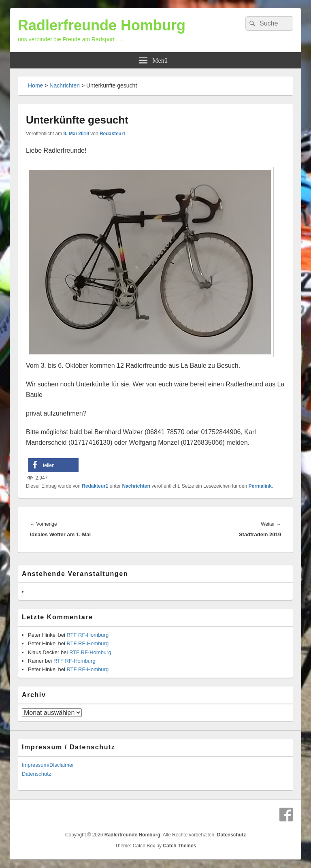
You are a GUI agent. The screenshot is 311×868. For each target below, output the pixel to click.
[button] (53, 465)
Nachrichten (65, 85)
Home (35, 85)
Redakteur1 (113, 134)
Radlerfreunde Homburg (102, 25)
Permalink (260, 486)
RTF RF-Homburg (87, 635)
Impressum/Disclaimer (48, 765)
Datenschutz (36, 774)
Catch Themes (179, 846)
